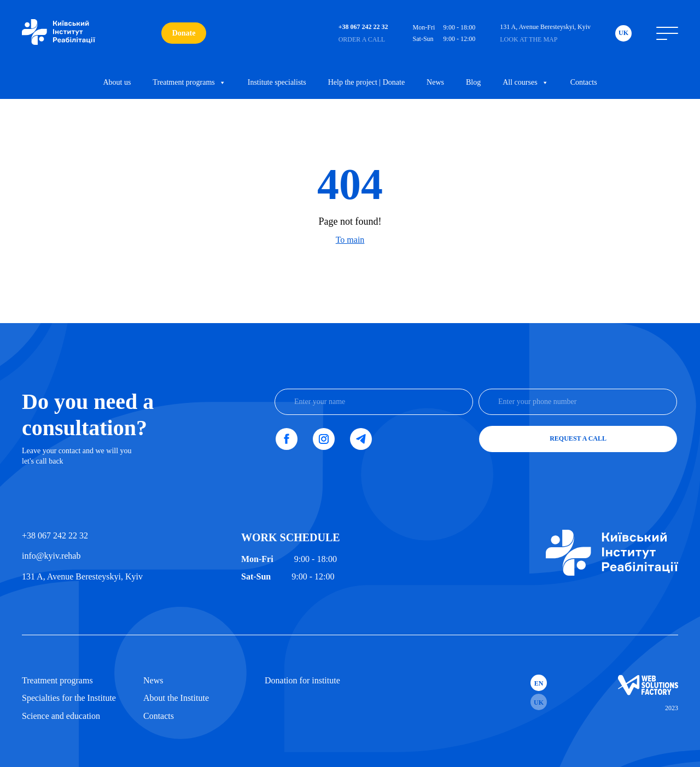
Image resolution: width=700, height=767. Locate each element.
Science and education (61, 716)
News (435, 82)
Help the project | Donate (366, 82)
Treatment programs (189, 83)
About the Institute (176, 698)
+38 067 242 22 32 (55, 535)
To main (350, 240)
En (539, 683)
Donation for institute (302, 680)
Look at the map (529, 39)
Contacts (584, 82)
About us (117, 82)
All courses (525, 83)
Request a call (578, 438)
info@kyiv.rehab (51, 556)
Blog (473, 82)
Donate (184, 33)
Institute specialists (277, 82)
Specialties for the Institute (69, 698)
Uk (623, 33)
